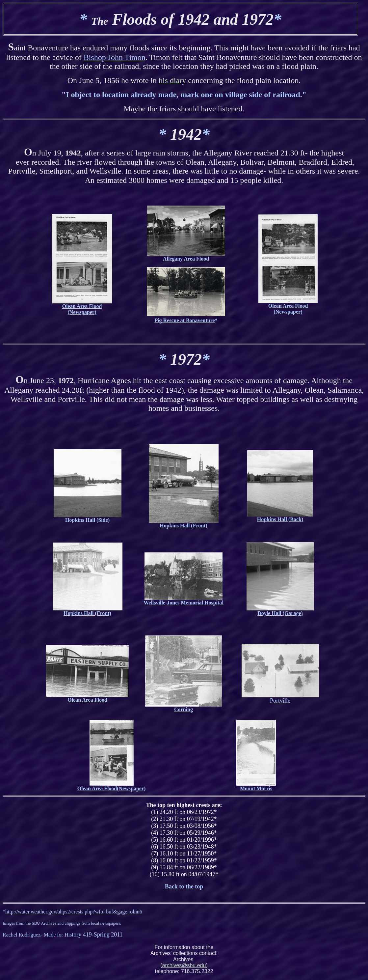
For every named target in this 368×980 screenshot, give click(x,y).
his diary (172, 80)
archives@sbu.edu (184, 965)
